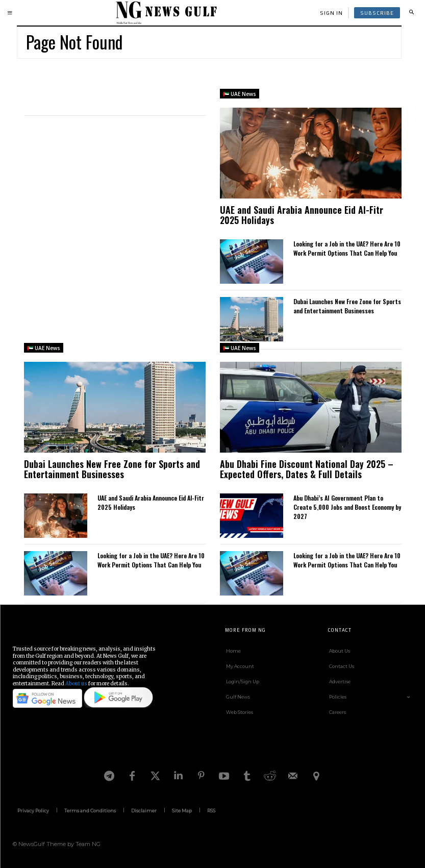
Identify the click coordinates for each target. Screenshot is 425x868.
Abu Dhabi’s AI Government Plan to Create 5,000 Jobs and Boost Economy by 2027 (347, 507)
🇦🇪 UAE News (240, 94)
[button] (411, 13)
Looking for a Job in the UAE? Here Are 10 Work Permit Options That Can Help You (347, 248)
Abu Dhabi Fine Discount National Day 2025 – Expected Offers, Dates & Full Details (307, 469)
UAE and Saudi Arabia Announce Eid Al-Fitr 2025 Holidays (302, 215)
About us (76, 684)
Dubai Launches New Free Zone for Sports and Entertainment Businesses (347, 306)
